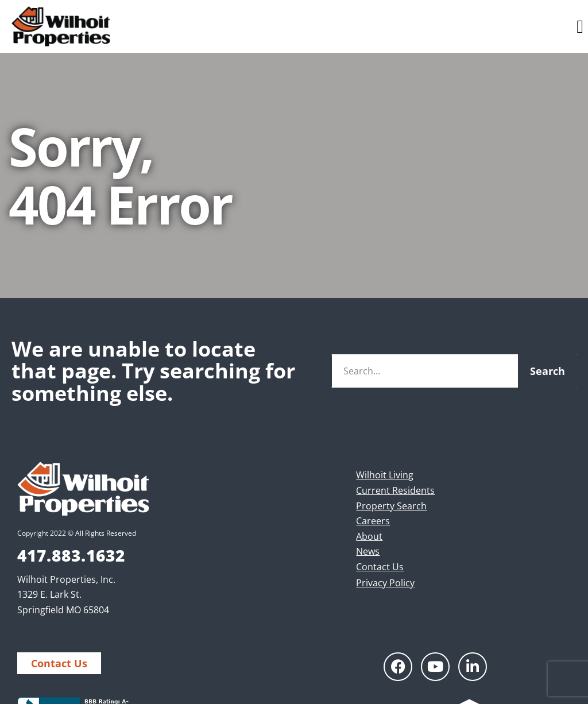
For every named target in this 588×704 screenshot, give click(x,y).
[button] (580, 26)
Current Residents (395, 490)
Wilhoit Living (385, 475)
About (369, 536)
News (368, 551)
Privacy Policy (385, 583)
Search (548, 371)
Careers (373, 521)
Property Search (391, 506)
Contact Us (380, 567)
